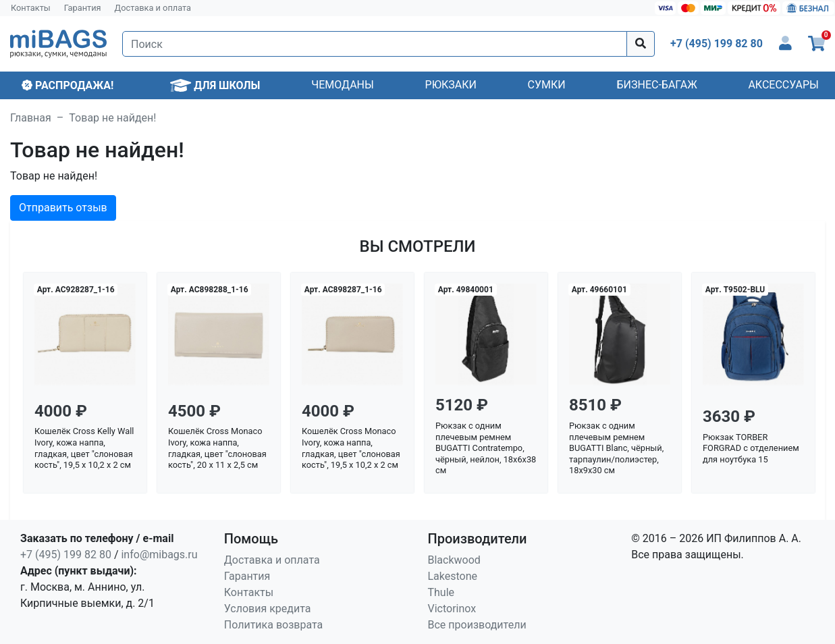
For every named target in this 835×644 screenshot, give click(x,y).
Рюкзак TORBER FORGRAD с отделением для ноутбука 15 (751, 448)
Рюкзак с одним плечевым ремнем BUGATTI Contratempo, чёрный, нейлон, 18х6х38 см (486, 448)
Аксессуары (783, 85)
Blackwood (454, 560)
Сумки (547, 85)
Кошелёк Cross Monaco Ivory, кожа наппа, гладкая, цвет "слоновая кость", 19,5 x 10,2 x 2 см (351, 448)
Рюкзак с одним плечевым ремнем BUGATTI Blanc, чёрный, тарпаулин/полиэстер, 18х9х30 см (616, 448)
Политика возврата (274, 625)
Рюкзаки (451, 85)
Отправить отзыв (63, 208)
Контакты (31, 8)
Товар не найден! (112, 118)
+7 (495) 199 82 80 (66, 555)
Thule (441, 592)
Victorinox (452, 609)
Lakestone (453, 576)
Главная (31, 118)
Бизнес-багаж (656, 85)
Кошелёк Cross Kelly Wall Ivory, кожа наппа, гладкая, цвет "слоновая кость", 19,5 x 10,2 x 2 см (84, 448)
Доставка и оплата (153, 8)
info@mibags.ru (159, 555)
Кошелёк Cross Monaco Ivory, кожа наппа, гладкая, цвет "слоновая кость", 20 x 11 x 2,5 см (217, 448)
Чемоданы (343, 85)
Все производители (477, 625)
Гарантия (83, 8)
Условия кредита (268, 609)
